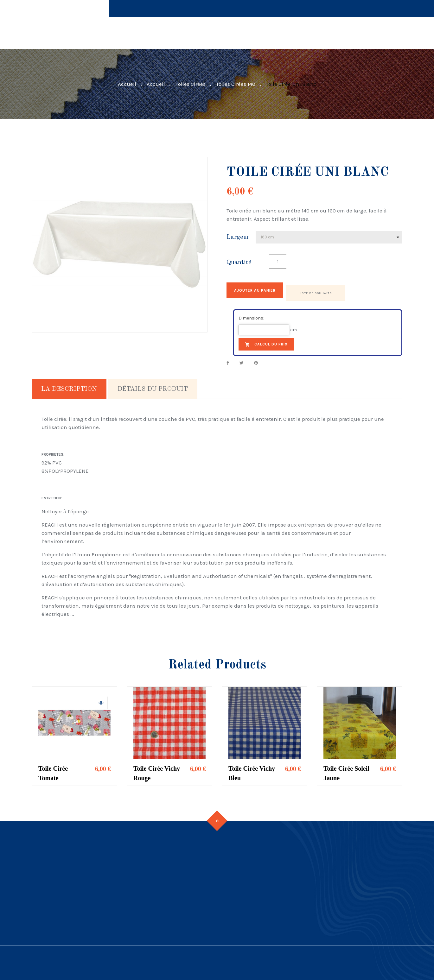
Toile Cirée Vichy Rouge (157, 771)
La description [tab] (69, 387)
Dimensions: (251, 315)
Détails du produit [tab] (153, 387)
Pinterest (256, 360)
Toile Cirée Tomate (53, 771)
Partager (228, 360)
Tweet (242, 360)
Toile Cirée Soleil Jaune (346, 771)
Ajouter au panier (265, 290)
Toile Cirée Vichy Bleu (252, 771)
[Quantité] (278, 262)
